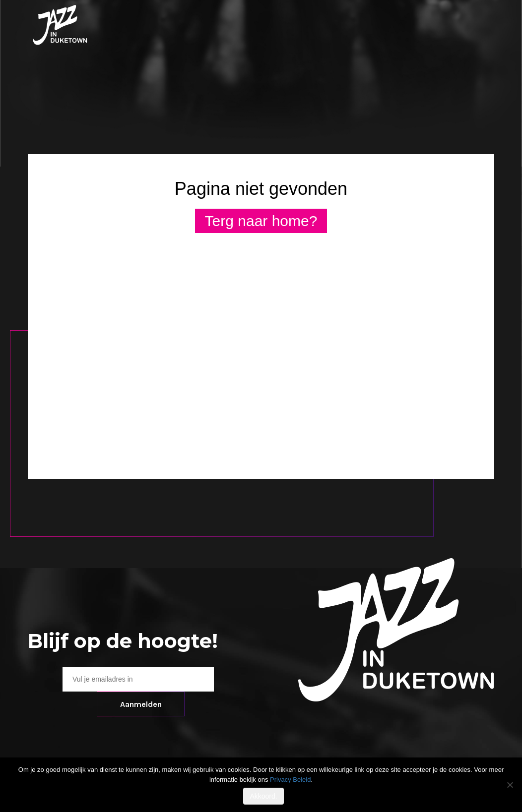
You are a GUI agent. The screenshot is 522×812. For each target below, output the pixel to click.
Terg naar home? (261, 221)
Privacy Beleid (290, 780)
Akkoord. (263, 796)
